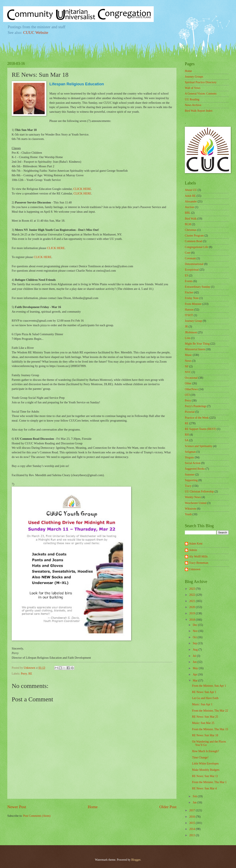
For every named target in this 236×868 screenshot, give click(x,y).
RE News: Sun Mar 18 (205, 735)
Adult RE (190, 196)
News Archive (193, 105)
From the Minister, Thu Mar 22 (210, 711)
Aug (196, 650)
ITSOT (189, 315)
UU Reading (192, 99)
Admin (193, 550)
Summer (190, 475)
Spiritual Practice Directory (201, 82)
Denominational (194, 264)
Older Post (168, 807)
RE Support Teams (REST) (200, 429)
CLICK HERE (82, 189)
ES (187, 275)
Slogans (189, 457)
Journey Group (193, 321)
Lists (188, 338)
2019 (192, 613)
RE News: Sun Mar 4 (204, 788)
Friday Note (192, 298)
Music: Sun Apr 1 (202, 704)
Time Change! (200, 757)
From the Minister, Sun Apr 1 (209, 686)
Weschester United (196, 503)
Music (188, 355)
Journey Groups (194, 77)
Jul (195, 656)
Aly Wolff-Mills (198, 557)
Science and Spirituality (199, 446)
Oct (195, 637)
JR (186, 327)
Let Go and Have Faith (205, 698)
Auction (189, 207)
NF (187, 366)
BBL (188, 213)
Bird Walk (191, 219)
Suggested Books (195, 469)
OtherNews (191, 389)
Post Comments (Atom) (37, 816)
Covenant (190, 258)
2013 (192, 835)
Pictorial (190, 412)
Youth (188, 514)
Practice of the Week (197, 418)
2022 (192, 595)
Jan (195, 802)
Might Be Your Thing (197, 344)
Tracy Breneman (199, 563)
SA (187, 440)
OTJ (187, 395)
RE (30, 674)
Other (188, 383)
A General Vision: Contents (201, 94)
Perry (24, 674)
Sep (195, 643)
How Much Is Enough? (205, 751)
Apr (195, 674)
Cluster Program (194, 236)
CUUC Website (36, 33)
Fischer (189, 292)
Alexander (191, 201)
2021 (192, 601)
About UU (191, 190)
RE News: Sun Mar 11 (205, 776)
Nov (196, 631)
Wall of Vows (193, 88)
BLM (188, 224)
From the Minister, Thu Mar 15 (210, 729)
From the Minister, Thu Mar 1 (209, 782)
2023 (192, 589)
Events (189, 281)
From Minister (193, 304)
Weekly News (193, 497)
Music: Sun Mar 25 (203, 723)
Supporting (191, 480)
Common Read (193, 241)
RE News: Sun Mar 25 (205, 717)
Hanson (189, 310)
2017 (192, 810)
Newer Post (17, 807)
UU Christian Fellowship (199, 492)
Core (188, 253)
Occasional (191, 378)
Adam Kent (196, 544)
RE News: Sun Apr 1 (204, 692)
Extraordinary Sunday (197, 287)
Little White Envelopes (205, 764)
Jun (195, 662)
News (188, 361)
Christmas (191, 230)
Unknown (195, 569)
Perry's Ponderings (196, 406)
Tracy (188, 486)
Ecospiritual (192, 270)
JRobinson (191, 332)
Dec (195, 625)
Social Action (193, 463)
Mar (195, 681)
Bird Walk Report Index (199, 111)
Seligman (190, 452)
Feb (195, 796)
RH (187, 435)
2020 (192, 607)
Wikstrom (191, 509)
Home (93, 807)
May (196, 668)
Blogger (136, 860)
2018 (192, 620)
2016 (192, 817)
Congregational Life (197, 247)
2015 (192, 823)
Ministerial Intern (195, 349)
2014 (192, 829)
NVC (188, 372)
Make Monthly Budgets (206, 770)
